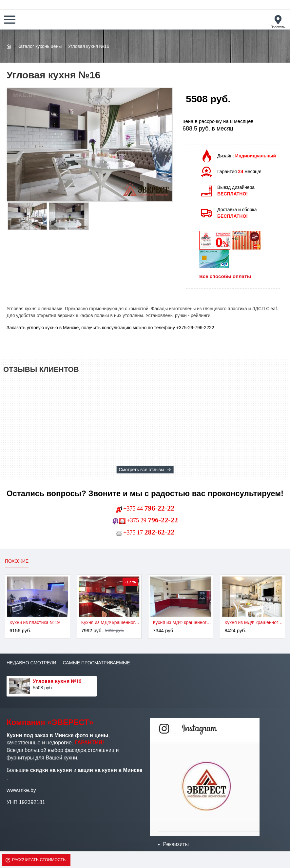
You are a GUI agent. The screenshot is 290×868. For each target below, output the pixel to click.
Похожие (17, 561)
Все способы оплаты (225, 276)
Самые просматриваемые (96, 663)
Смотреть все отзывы (141, 470)
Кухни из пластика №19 (35, 622)
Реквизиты (176, 844)
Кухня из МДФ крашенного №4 (254, 622)
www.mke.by (21, 790)
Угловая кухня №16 (57, 681)
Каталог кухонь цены (39, 46)
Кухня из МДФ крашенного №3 (182, 622)
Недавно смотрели (31, 663)
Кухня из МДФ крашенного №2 (111, 622)
